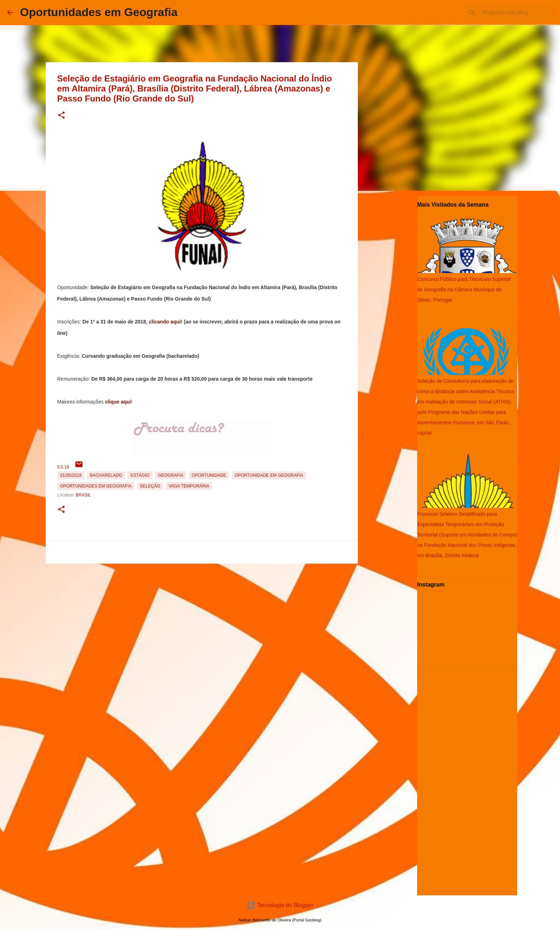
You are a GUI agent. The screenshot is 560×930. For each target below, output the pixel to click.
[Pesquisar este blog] (517, 13)
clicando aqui (164, 322)
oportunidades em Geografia (96, 486)
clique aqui (118, 402)
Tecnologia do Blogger (280, 905)
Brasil (83, 495)
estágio (140, 475)
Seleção (150, 486)
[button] (61, 116)
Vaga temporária (189, 486)
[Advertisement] (202, 617)
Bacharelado (106, 475)
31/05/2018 (71, 475)
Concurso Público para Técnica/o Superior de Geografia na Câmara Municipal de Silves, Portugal (464, 290)
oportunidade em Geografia (269, 475)
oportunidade (209, 475)
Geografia (171, 475)
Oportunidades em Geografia (99, 12)
